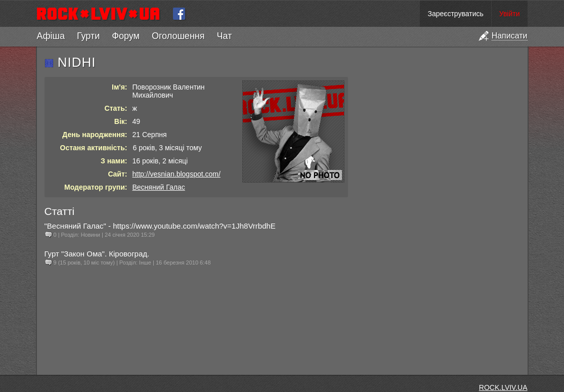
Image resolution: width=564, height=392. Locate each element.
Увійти (510, 14)
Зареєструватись (455, 14)
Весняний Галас (159, 187)
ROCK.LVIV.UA (503, 387)
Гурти (88, 36)
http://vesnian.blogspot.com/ (177, 174)
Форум (126, 36)
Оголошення (178, 36)
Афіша (51, 36)
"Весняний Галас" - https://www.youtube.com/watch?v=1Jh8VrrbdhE (160, 226)
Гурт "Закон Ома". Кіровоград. (97, 254)
